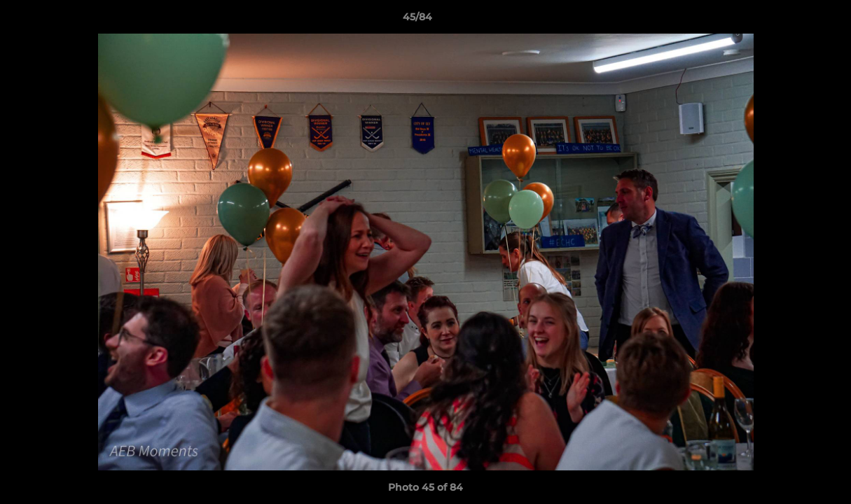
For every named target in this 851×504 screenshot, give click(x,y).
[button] (792, 20)
